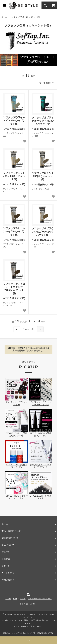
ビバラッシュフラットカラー (16, 402)
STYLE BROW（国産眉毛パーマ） (41, 433)
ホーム (4, 17)
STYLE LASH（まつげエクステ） (41, 496)
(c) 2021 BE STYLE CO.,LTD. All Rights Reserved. (29, 633)
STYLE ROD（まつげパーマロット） (16, 496)
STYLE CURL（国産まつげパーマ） (16, 433)
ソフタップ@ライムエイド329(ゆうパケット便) (14, 121)
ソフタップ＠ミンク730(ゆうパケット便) (43, 176)
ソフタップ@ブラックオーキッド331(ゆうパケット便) (43, 121)
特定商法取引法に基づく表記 (40, 599)
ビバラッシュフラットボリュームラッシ (41, 402)
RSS (15, 599)
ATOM (23, 599)
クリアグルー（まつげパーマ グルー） (41, 465)
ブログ (8, 599)
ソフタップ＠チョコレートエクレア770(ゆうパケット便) (14, 289)
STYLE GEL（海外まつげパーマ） (16, 465)
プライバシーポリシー (29, 604)
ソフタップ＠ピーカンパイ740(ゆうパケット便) (14, 231)
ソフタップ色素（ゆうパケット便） (26, 17)
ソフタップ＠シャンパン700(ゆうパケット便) (14, 176)
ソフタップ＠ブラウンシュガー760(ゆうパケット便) (43, 232)
